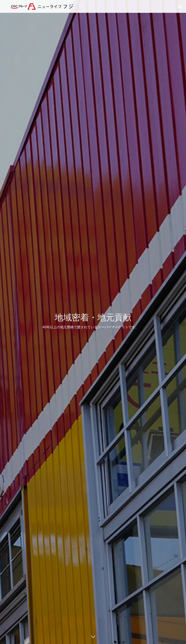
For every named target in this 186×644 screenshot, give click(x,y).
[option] (93, 322)
